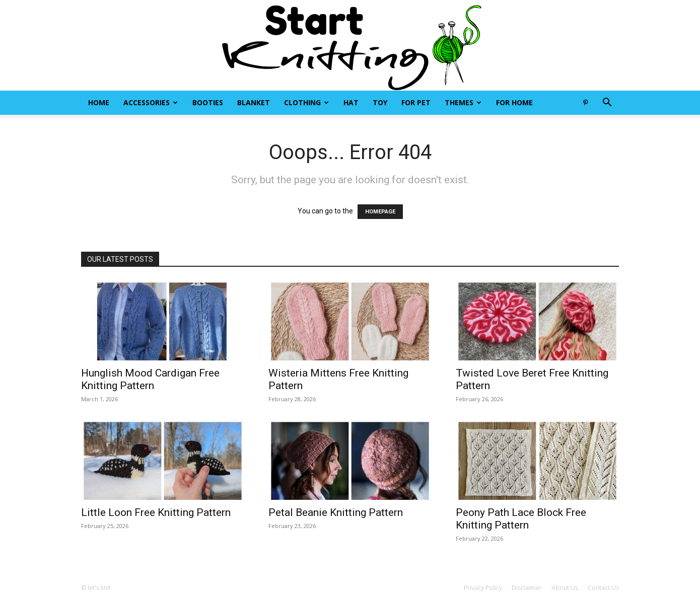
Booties (208, 102)
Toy (380, 102)
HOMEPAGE (380, 212)
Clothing (306, 102)
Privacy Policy (483, 588)
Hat (351, 102)
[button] (607, 103)
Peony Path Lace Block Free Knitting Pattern (521, 519)
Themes (463, 102)
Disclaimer (527, 588)
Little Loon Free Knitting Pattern (156, 512)
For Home (514, 102)
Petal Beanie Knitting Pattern (336, 512)
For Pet (416, 102)
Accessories (151, 102)
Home (99, 102)
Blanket (254, 102)
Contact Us (603, 588)
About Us (565, 588)
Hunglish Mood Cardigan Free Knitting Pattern (150, 379)
